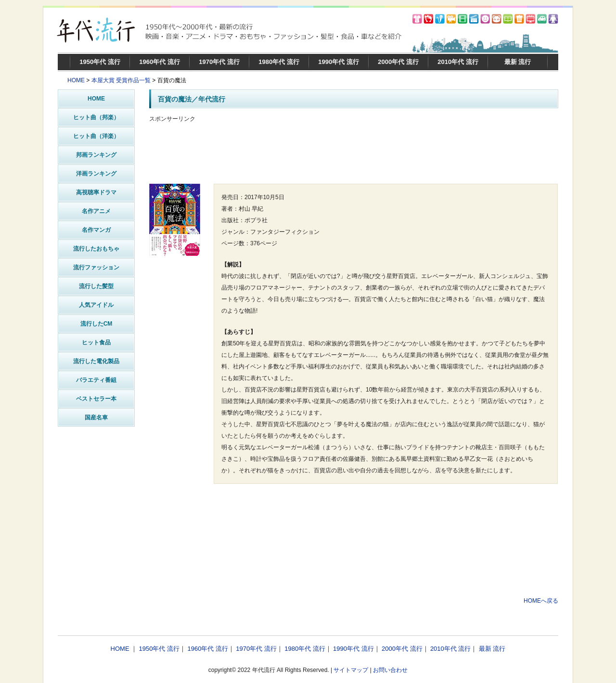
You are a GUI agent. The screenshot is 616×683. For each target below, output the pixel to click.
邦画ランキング (96, 155)
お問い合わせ (390, 670)
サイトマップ (351, 670)
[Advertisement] (354, 153)
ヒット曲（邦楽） (96, 117)
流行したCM (96, 324)
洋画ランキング (96, 174)
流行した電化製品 (96, 361)
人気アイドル (96, 305)
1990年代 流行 (339, 62)
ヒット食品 (96, 342)
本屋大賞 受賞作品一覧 (121, 80)
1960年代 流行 (160, 62)
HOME (76, 80)
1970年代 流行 (219, 62)
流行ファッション (96, 267)
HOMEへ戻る (541, 601)
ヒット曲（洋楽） (96, 136)
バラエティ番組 (96, 380)
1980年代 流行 (279, 62)
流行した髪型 (96, 286)
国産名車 (96, 417)
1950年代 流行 (100, 62)
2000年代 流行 (398, 62)
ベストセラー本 (96, 399)
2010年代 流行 (458, 62)
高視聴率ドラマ (96, 192)
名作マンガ (96, 230)
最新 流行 (518, 62)
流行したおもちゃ (96, 249)
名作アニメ (96, 211)
